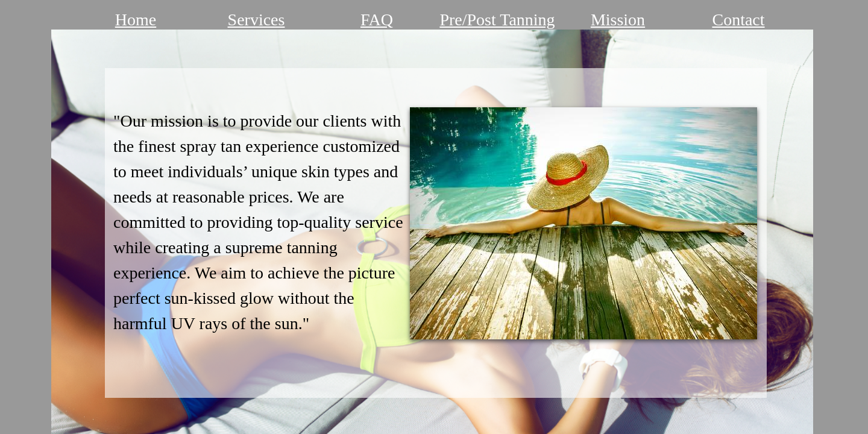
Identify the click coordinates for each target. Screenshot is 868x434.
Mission (618, 20)
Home (136, 20)
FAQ (377, 20)
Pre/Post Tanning (497, 20)
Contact (738, 20)
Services (256, 20)
